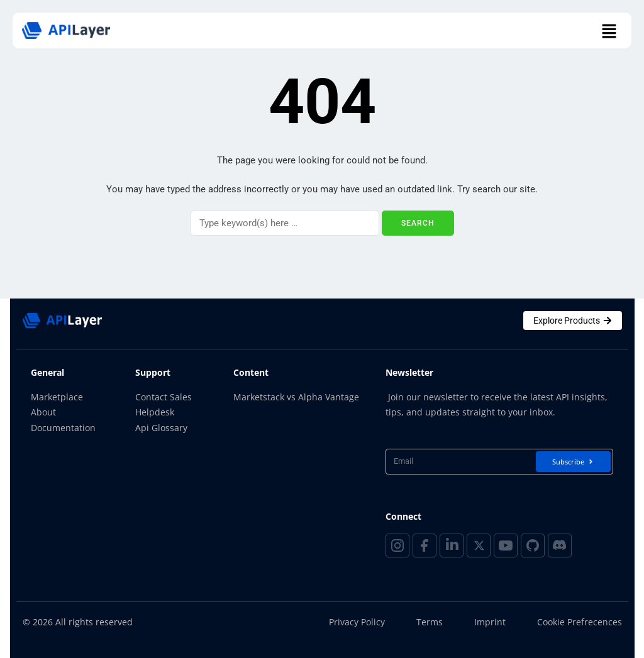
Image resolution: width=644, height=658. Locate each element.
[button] (609, 32)
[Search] (285, 223)
